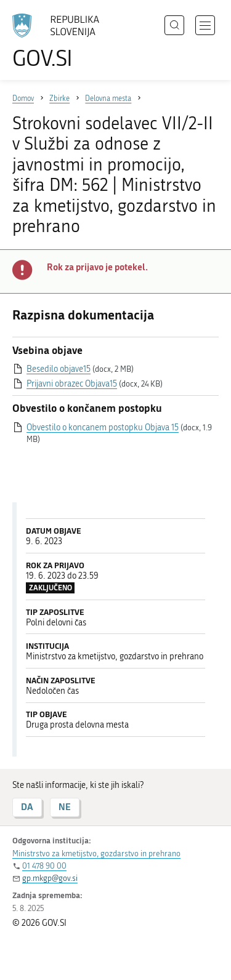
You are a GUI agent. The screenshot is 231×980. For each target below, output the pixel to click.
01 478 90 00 (44, 866)
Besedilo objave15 (59, 369)
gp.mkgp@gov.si (50, 878)
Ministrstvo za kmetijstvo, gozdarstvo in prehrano (96, 853)
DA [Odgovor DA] (27, 807)
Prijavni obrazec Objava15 (72, 384)
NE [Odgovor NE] (65, 807)
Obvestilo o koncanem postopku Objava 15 (103, 428)
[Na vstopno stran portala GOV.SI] (62, 42)
